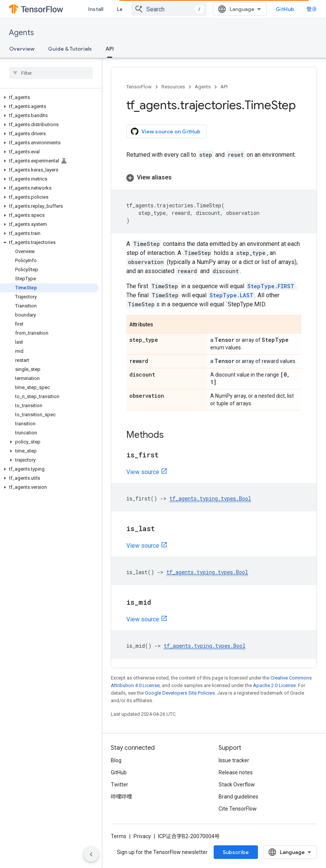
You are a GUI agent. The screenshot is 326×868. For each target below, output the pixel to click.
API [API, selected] (110, 49)
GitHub (285, 9)
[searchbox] (51, 73)
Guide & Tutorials (70, 49)
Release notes (236, 772)
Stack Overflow (237, 785)
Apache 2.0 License (274, 685)
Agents (22, 33)
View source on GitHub (166, 131)
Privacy (142, 836)
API (224, 87)
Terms (119, 836)
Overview (22, 49)
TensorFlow (139, 87)
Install (96, 9)
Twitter (120, 785)
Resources (173, 87)
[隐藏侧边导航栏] (91, 854)
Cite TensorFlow (238, 809)
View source (143, 472)
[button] (49, 97)
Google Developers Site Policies (180, 693)
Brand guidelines (238, 797)
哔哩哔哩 (121, 797)
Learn (124, 9)
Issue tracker (234, 760)
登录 (312, 9)
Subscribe (236, 852)
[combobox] (169, 9)
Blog (116, 760)
